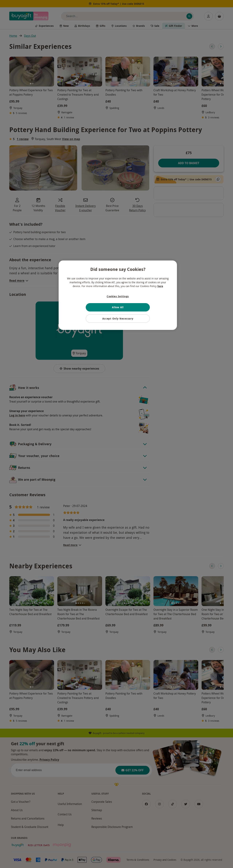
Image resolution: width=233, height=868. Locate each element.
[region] (118, 295)
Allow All (118, 307)
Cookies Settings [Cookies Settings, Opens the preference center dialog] (118, 296)
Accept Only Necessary (118, 319)
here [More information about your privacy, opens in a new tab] (160, 286)
